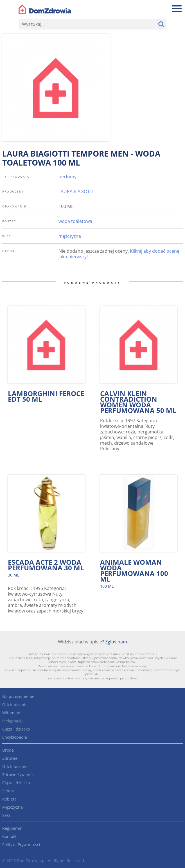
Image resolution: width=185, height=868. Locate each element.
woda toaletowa (75, 221)
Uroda (8, 750)
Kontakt (9, 836)
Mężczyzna (13, 807)
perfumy (67, 177)
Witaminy (11, 713)
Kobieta (9, 799)
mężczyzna (70, 236)
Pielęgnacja (13, 721)
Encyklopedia (15, 737)
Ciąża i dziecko (16, 729)
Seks (6, 815)
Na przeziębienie (18, 696)
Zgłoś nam (116, 642)
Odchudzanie (15, 705)
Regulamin (12, 828)
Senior (8, 791)
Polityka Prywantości (21, 845)
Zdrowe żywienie (18, 775)
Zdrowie (10, 758)
